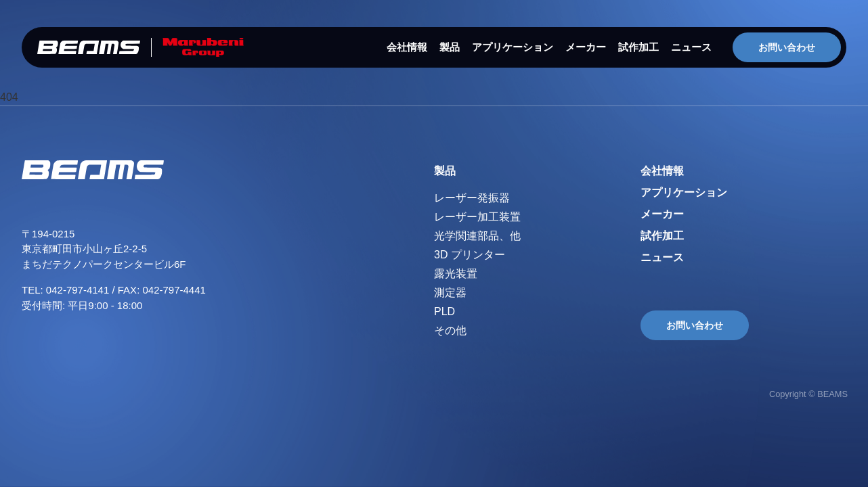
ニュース (691, 47)
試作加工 (638, 47)
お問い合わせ (787, 47)
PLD (444, 311)
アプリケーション (513, 47)
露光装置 (456, 274)
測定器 (450, 293)
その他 (450, 330)
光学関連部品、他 (477, 236)
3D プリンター (470, 255)
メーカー (586, 47)
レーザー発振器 (472, 198)
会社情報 (407, 47)
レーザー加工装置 (477, 217)
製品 (450, 47)
